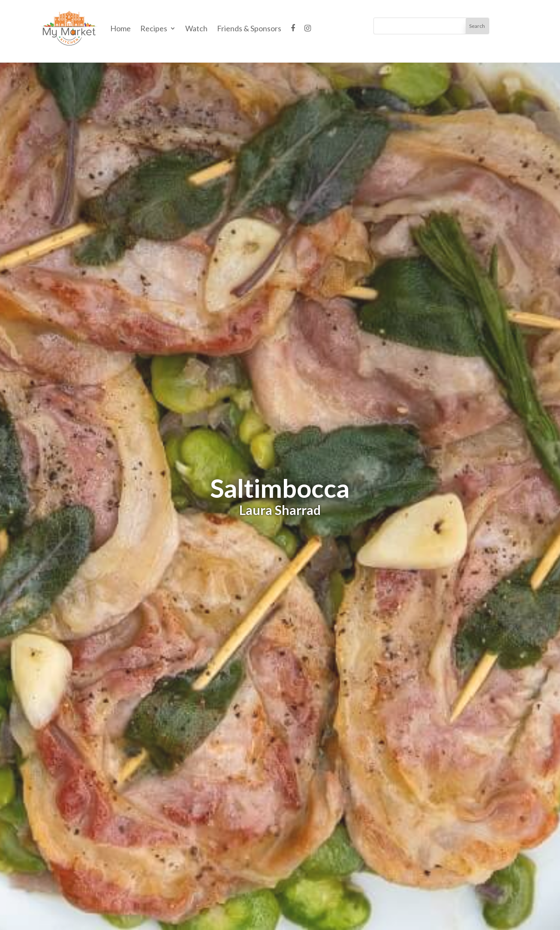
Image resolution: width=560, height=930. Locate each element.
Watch (196, 28)
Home (120, 28)
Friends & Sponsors (249, 28)
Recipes (154, 28)
